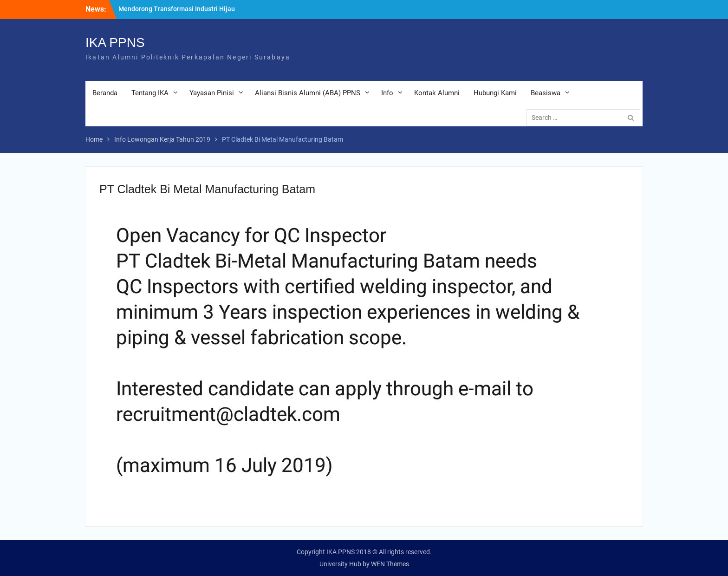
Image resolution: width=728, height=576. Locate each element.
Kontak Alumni (437, 93)
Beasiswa (546, 93)
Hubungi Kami (495, 93)
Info (387, 93)
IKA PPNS (115, 43)
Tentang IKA (150, 93)
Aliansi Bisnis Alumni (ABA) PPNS (308, 93)
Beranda (105, 93)
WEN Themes (390, 564)
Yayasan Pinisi (212, 93)
